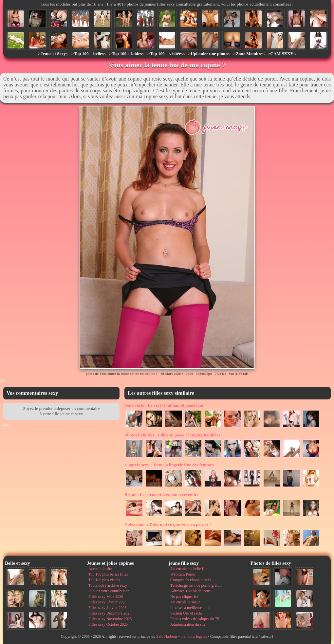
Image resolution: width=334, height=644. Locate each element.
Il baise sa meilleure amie (190, 608)
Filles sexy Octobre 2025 (108, 624)
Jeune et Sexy (53, 54)
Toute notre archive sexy (108, 585)
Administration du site (188, 624)
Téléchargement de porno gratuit (196, 585)
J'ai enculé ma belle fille (189, 569)
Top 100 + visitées (166, 54)
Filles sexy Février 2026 (107, 602)
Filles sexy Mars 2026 (106, 597)
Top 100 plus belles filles (108, 574)
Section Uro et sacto (186, 613)
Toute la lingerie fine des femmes (169, 465)
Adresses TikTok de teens (190, 591)
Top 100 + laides (127, 54)
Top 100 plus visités (104, 580)
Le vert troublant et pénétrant (164, 405)
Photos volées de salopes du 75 (195, 619)
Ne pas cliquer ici (184, 597)
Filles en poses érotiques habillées (172, 435)
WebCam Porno (183, 574)
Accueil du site (100, 569)
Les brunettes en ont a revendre (161, 495)
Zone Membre (249, 54)
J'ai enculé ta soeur (185, 602)
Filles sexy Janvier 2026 (107, 608)
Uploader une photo (209, 54)
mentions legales (194, 636)
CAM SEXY (282, 54)
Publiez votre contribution (109, 591)
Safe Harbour (167, 636)
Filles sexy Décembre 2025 (110, 613)
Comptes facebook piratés (191, 580)
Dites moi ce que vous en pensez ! (168, 524)
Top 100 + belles (89, 54)
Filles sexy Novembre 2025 (110, 619)
